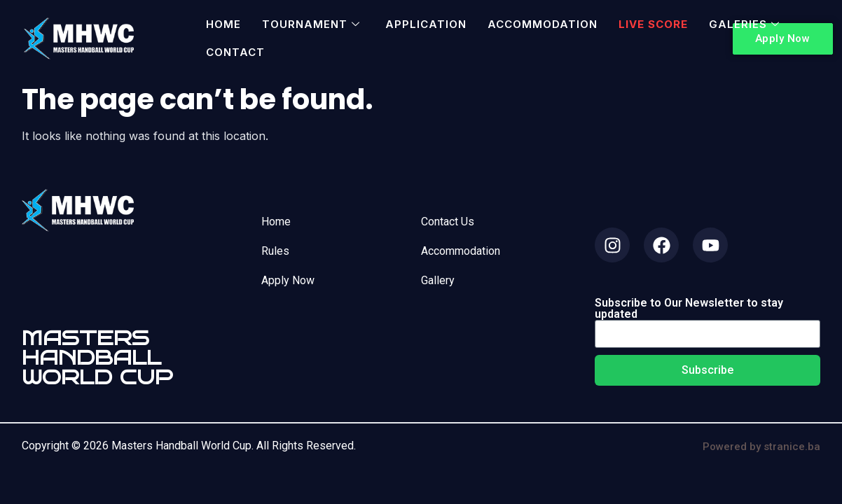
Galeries (744, 24)
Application (426, 24)
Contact (235, 52)
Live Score (653, 24)
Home (223, 24)
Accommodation (543, 24)
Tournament (311, 24)
